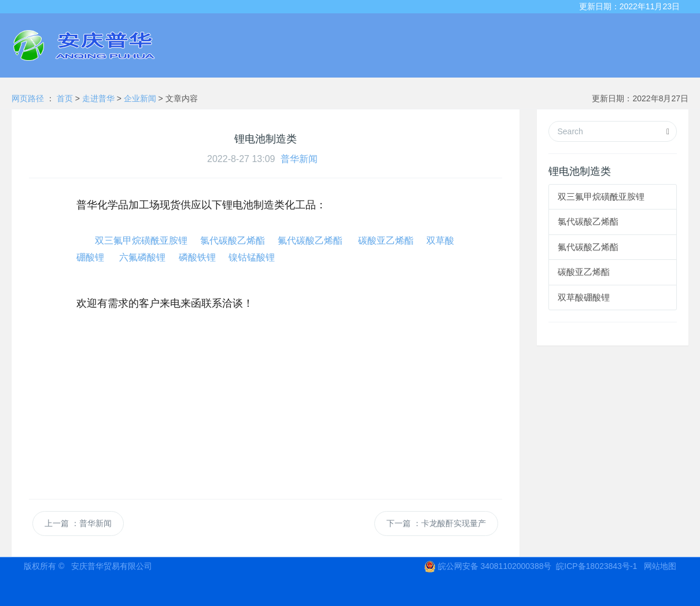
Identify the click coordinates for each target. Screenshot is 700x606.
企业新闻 (141, 98)
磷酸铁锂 (197, 257)
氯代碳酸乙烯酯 (233, 240)
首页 (66, 98)
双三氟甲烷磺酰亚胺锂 (141, 240)
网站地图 (660, 566)
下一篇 (436, 523)
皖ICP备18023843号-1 (596, 566)
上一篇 (78, 523)
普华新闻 (299, 159)
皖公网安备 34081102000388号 (488, 566)
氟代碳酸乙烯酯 (310, 240)
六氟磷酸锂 (142, 257)
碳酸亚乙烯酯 (386, 240)
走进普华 (100, 98)
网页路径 (28, 98)
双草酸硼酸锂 (584, 297)
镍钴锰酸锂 (252, 257)
